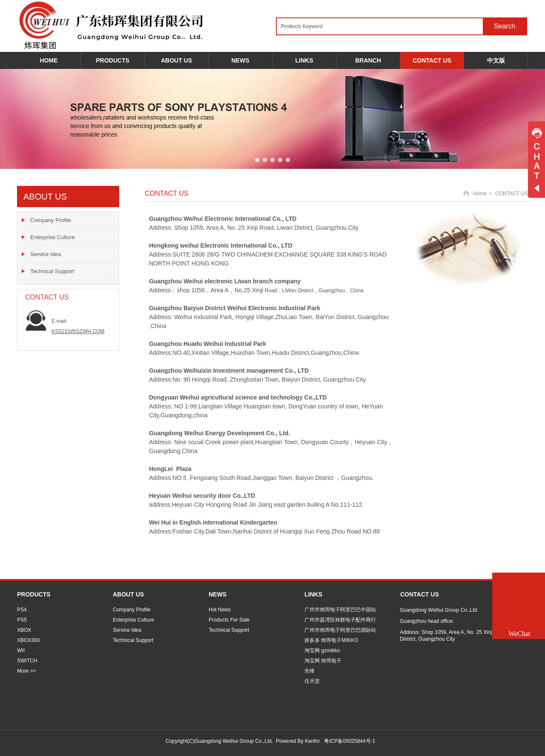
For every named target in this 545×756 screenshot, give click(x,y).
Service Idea (127, 630)
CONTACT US (512, 194)
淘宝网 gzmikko (322, 650)
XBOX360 (28, 640)
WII (21, 650)
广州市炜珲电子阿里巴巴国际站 (340, 630)
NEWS (218, 594)
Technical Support (133, 640)
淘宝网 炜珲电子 (323, 661)
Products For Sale (229, 620)
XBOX (24, 630)
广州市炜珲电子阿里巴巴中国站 (340, 610)
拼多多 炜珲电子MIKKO (331, 640)
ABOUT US (128, 594)
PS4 (22, 610)
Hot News (220, 610)
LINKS (313, 594)
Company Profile (132, 610)
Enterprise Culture (133, 620)
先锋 (310, 671)
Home (480, 194)
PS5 (22, 620)
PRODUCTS (34, 594)
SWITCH (27, 661)
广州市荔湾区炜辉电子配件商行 (340, 620)
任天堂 (312, 681)
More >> (27, 671)
